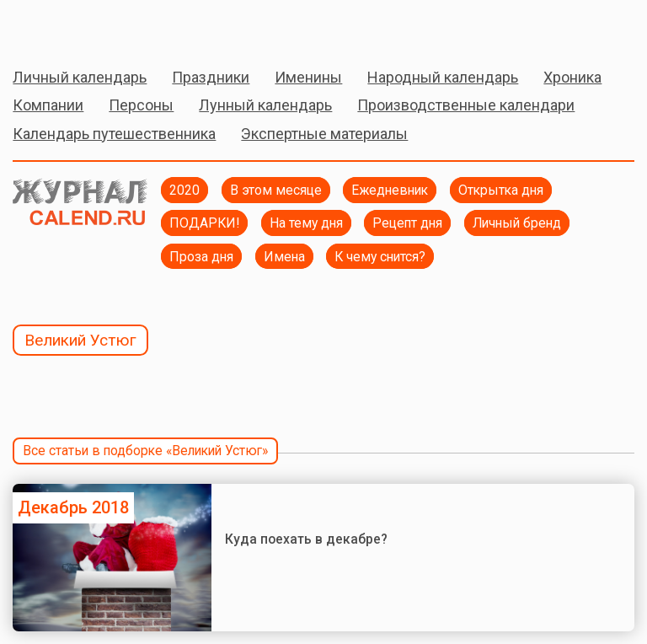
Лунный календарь (265, 105)
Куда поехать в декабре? (306, 539)
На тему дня (306, 223)
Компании (48, 105)
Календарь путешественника (114, 134)
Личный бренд (517, 223)
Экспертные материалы (324, 134)
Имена (284, 257)
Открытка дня (501, 190)
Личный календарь (80, 77)
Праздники (211, 77)
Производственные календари (466, 105)
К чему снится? (380, 257)
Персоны (141, 105)
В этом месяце (276, 190)
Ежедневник (390, 190)
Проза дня (201, 257)
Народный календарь (443, 77)
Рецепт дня (407, 223)
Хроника (572, 77)
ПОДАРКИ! (204, 223)
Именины (308, 77)
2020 (184, 190)
